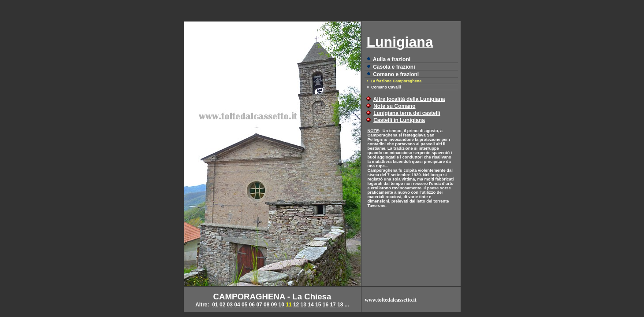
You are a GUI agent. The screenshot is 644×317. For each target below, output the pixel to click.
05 (244, 305)
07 (259, 305)
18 (340, 305)
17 (333, 305)
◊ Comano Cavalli (384, 87)
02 (222, 305)
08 (266, 305)
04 (237, 305)
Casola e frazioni (394, 67)
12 (296, 305)
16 (326, 305)
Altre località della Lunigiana (409, 99)
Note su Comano (394, 106)
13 (303, 305)
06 (252, 305)
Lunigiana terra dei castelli (407, 113)
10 (281, 305)
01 (215, 305)
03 (230, 305)
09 (274, 305)
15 (318, 305)
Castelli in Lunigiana (399, 120)
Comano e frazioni (396, 74)
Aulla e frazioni (392, 59)
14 (311, 305)
